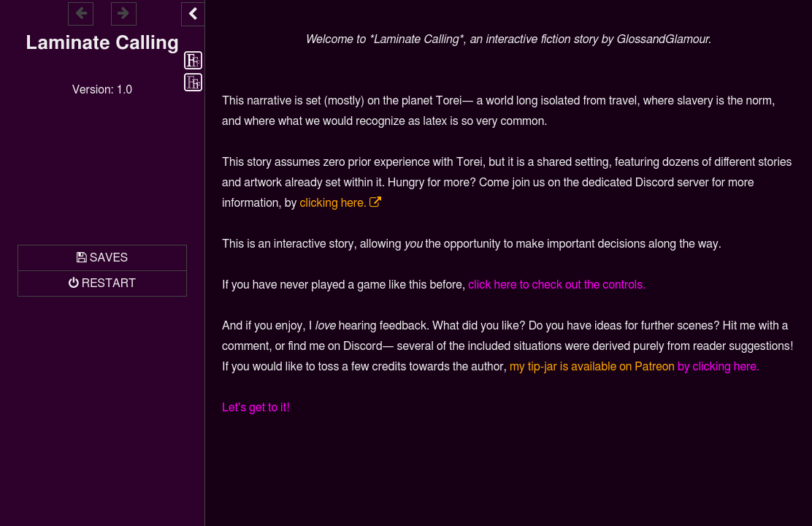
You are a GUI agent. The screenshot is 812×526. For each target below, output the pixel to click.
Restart (109, 283)
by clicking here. (719, 367)
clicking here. (333, 203)
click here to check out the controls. (557, 285)
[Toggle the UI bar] (193, 14)
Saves (109, 258)
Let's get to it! (256, 408)
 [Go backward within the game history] (81, 13)
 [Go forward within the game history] (123, 13)
